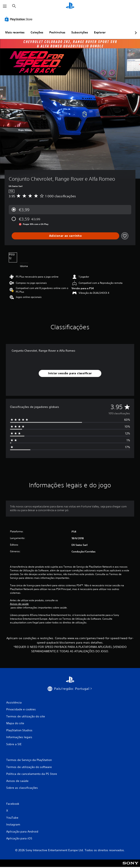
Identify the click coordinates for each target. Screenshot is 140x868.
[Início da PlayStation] (70, 6)
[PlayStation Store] (19, 19)
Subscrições (80, 32)
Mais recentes (15, 32)
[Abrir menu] (5, 6)
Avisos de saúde (19, 604)
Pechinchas (57, 32)
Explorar (100, 32)
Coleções (37, 32)
